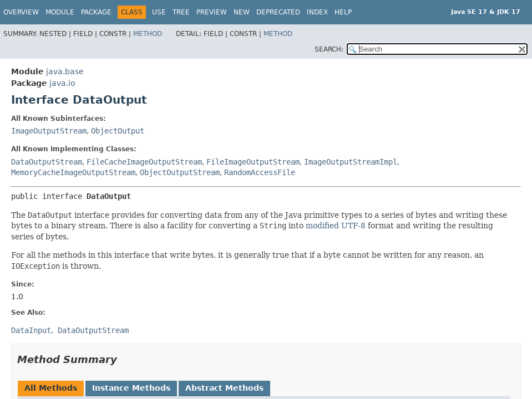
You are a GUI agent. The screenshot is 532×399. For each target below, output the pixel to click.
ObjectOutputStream (180, 172)
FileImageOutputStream (253, 162)
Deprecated (278, 12)
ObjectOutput (118, 131)
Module (60, 12)
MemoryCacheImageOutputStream (73, 172)
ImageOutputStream (49, 131)
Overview (21, 12)
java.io (62, 83)
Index (317, 12)
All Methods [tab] (51, 388)
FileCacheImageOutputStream (144, 162)
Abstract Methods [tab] (224, 388)
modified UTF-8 (336, 226)
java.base (65, 71)
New (242, 12)
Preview (212, 12)
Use (159, 12)
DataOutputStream (47, 162)
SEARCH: (329, 49)
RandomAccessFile (260, 172)
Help (343, 12)
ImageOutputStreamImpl (351, 162)
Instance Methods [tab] (131, 388)
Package (96, 12)
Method (148, 34)
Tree (181, 12)
